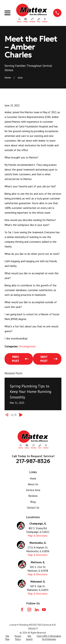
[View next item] (21, 415)
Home (33, 478)
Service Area (33, 490)
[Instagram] (29, 610)
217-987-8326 (33, 461)
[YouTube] (44, 610)
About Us (33, 484)
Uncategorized (27, 346)
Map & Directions (38, 536)
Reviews (33, 496)
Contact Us (33, 508)
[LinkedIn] (37, 610)
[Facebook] (22, 610)
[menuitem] (7, 638)
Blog (33, 502)
